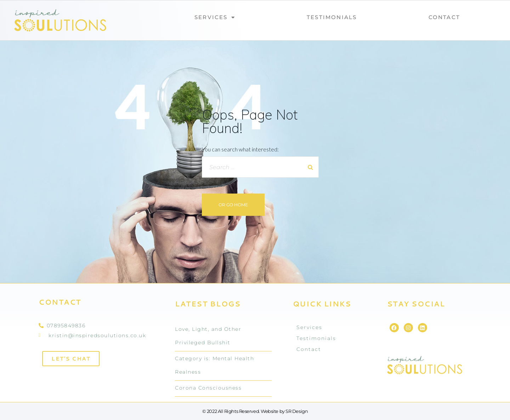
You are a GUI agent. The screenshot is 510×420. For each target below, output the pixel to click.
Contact (444, 17)
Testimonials (332, 17)
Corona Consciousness (208, 388)
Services (215, 18)
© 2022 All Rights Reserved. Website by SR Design (255, 411)
